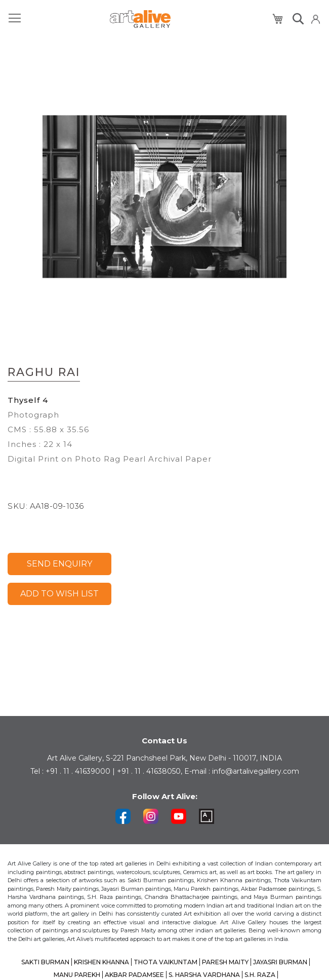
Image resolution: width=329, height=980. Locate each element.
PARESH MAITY (225, 962)
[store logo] (140, 19)
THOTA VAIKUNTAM (166, 962)
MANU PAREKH (77, 975)
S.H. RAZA (260, 975)
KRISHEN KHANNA (101, 962)
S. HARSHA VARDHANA (204, 975)
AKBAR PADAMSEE (134, 975)
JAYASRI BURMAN (280, 962)
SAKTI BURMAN (45, 962)
